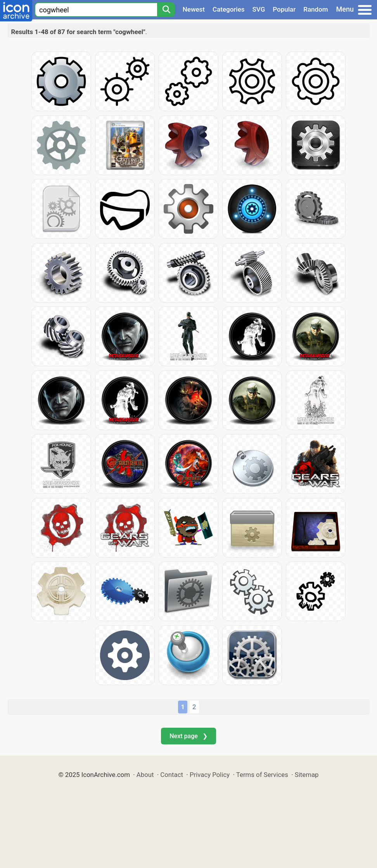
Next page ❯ (188, 736)
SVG (259, 9)
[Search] (166, 10)
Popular (284, 9)
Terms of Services (262, 775)
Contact (172, 775)
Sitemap (307, 775)
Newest (194, 9)
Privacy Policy (210, 775)
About (145, 775)
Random (316, 9)
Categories (229, 9)
